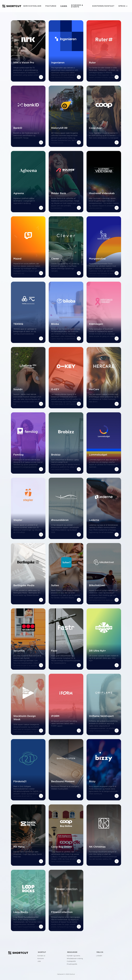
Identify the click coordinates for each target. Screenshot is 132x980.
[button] (123, 6)
